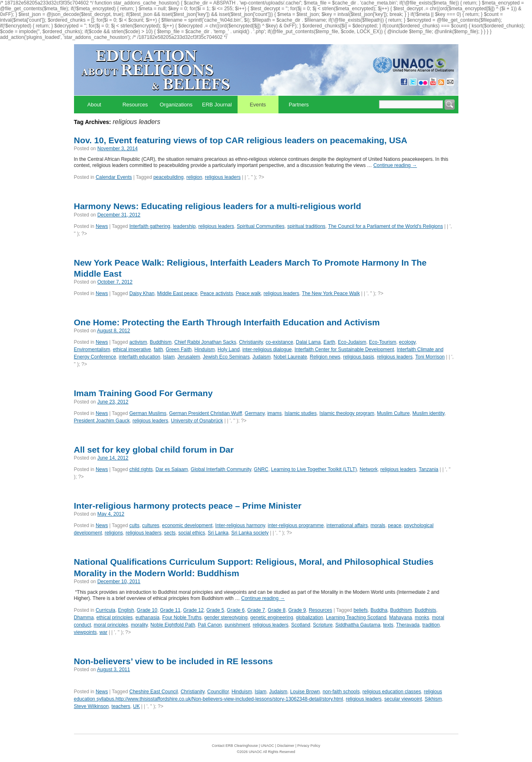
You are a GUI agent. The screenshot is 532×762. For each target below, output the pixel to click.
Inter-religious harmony (240, 525)
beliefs (361, 610)
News (102, 226)
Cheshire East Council (154, 692)
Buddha (379, 610)
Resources (135, 105)
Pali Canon (210, 625)
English (126, 610)
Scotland (301, 625)
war (103, 632)
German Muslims (148, 413)
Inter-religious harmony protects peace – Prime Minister (188, 506)
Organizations (176, 105)
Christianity (251, 342)
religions (114, 533)
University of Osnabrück (197, 421)
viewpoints (85, 632)
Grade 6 (236, 610)
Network (368, 469)
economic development (187, 525)
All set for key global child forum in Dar (154, 450)
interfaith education (140, 357)
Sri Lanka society (250, 533)
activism (138, 342)
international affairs (347, 525)
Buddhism (160, 342)
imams (275, 413)
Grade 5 (215, 610)
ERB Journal (217, 105)
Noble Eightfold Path (173, 625)
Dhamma (84, 618)
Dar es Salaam (172, 469)
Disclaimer (286, 746)
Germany (255, 413)
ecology (407, 342)
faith (158, 349)
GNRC (261, 469)
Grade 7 (256, 610)
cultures (151, 525)
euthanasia (147, 618)
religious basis (359, 357)
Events (258, 105)
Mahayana (400, 618)
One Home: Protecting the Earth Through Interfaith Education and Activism (227, 322)
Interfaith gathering (150, 226)
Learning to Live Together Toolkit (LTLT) (314, 469)
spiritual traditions (306, 226)
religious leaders (223, 177)
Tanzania (429, 469)
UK (136, 706)
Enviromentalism (92, 349)
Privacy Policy (309, 746)
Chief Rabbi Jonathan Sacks (205, 342)
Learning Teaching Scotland (356, 618)
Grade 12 (193, 610)
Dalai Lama (309, 342)
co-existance (279, 342)
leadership (184, 226)
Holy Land (229, 349)
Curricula (106, 610)
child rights (141, 469)
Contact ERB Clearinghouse (235, 746)
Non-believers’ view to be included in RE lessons (174, 661)
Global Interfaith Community (221, 469)
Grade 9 (297, 610)
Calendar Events (114, 177)
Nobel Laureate (290, 357)
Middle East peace (177, 293)
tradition (431, 625)
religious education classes (392, 692)
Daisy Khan (142, 293)
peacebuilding (168, 177)
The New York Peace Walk (331, 293)
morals (378, 525)
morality (139, 625)
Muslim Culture (393, 413)
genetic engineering (272, 618)
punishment (237, 625)
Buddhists (425, 610)
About (94, 105)
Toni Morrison (430, 357)
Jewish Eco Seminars (226, 357)
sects (170, 533)
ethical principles (115, 618)
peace (395, 525)
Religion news (325, 357)
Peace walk (248, 293)
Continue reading (395, 165)
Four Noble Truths (182, 618)
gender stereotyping (226, 618)
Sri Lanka (218, 533)
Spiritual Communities (261, 226)
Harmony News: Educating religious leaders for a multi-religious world (218, 206)
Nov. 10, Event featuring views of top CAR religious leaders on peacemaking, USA (241, 140)
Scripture (323, 625)
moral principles (111, 625)
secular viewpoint (403, 699)
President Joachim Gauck (102, 421)
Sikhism (433, 699)
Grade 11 (170, 610)
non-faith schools (341, 692)
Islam (169, 357)
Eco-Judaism (352, 342)
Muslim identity (429, 413)
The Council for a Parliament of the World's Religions (385, 226)
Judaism (262, 357)
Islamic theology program (347, 413)
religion (194, 177)
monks (422, 618)
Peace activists (217, 293)
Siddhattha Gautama (358, 625)
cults (134, 525)
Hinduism (204, 349)
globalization (310, 618)
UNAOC (268, 746)
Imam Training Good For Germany (144, 393)
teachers (121, 706)
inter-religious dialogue (267, 349)
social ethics (192, 533)
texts (388, 625)
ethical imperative (132, 349)
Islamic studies (301, 413)
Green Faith (178, 349)
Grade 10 (147, 610)
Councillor (218, 692)
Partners (299, 105)
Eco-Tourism (383, 342)
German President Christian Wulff (206, 413)
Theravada (408, 625)
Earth (329, 342)
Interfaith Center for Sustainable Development (344, 349)
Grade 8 (277, 610)
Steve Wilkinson (91, 706)
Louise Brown (305, 692)
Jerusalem (189, 357)
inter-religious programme (296, 525)
